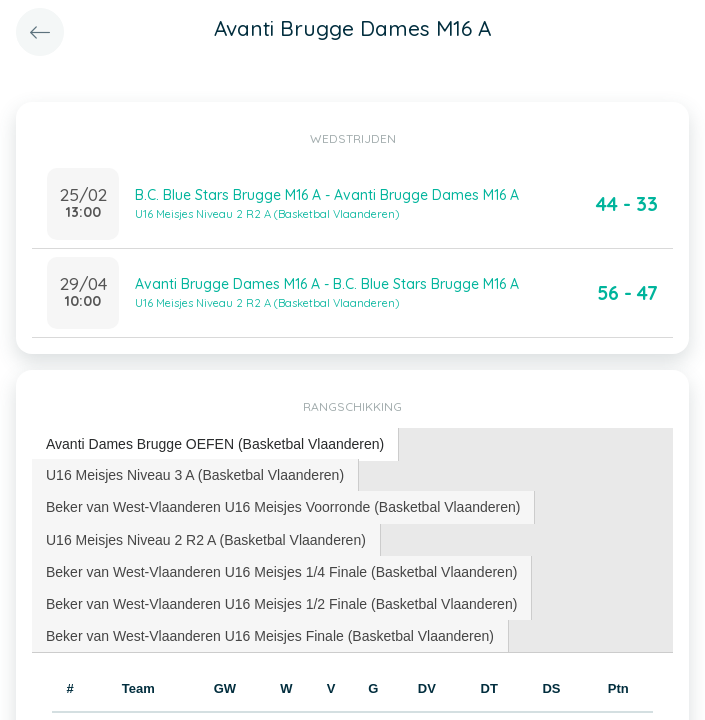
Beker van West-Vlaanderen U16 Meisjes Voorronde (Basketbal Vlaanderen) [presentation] (283, 507)
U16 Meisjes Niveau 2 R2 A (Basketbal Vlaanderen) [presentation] (206, 540)
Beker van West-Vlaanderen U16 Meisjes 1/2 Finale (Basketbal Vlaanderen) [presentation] (281, 604)
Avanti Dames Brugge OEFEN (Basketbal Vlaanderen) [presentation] (215, 444)
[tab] (215, 444)
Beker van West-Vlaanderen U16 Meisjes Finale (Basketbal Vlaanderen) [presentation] (270, 636)
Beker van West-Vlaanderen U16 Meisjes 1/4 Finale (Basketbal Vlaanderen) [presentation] (281, 572)
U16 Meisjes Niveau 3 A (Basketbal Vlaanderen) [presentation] (195, 475)
